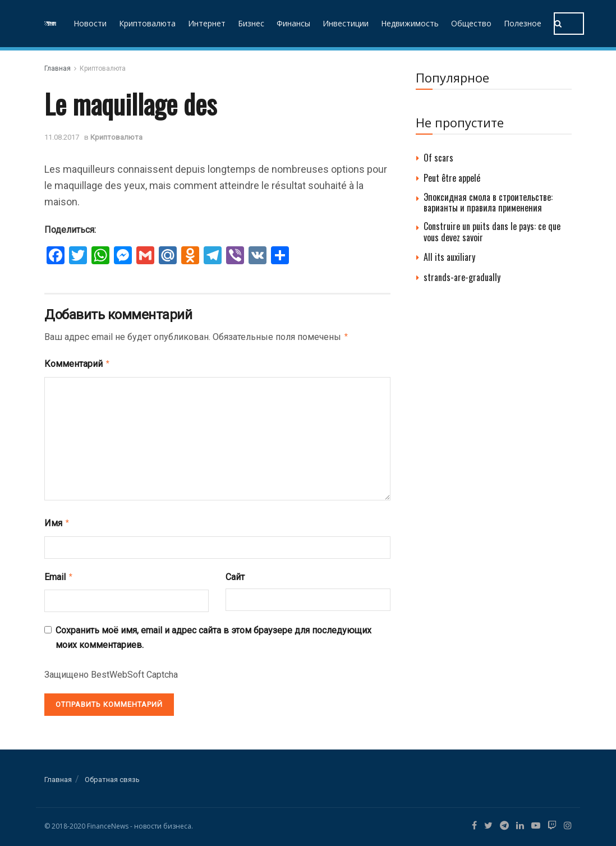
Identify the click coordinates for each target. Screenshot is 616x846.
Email (59, 573)
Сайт (235, 574)
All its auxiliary (449, 257)
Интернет (207, 23)
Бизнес (251, 23)
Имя (57, 521)
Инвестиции (346, 23)
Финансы (293, 23)
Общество (471, 23)
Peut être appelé (452, 178)
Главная (58, 68)
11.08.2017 (62, 137)
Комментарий (77, 362)
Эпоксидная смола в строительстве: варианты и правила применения (488, 202)
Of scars (438, 158)
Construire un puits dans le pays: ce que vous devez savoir (492, 231)
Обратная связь (112, 775)
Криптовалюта (147, 23)
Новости (90, 23)
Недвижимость (410, 23)
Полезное (523, 23)
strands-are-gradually (462, 277)
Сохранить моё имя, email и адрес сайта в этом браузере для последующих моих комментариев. (213, 633)
